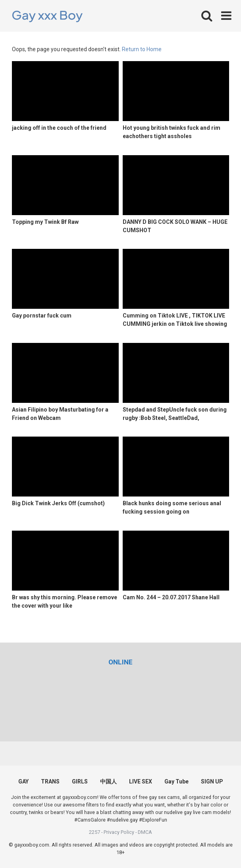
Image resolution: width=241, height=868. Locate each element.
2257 (94, 832)
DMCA (145, 832)
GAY (23, 781)
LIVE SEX (141, 781)
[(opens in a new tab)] (120, 662)
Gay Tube (176, 781)
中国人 (108, 781)
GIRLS (80, 781)
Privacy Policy (119, 832)
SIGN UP (212, 781)
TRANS (50, 781)
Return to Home (142, 49)
